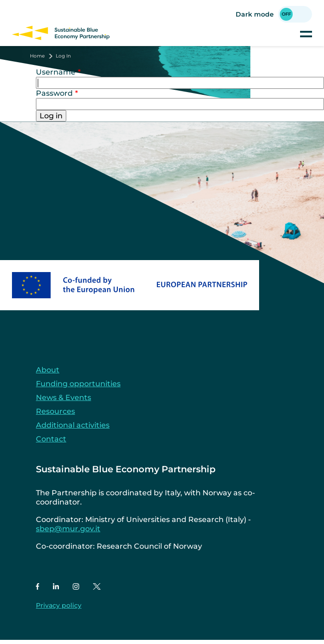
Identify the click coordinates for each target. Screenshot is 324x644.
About (48, 370)
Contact (51, 439)
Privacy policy (59, 605)
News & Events (64, 397)
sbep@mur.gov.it (68, 529)
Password (54, 93)
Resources (55, 411)
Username (56, 72)
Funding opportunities (78, 384)
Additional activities (73, 425)
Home (37, 56)
